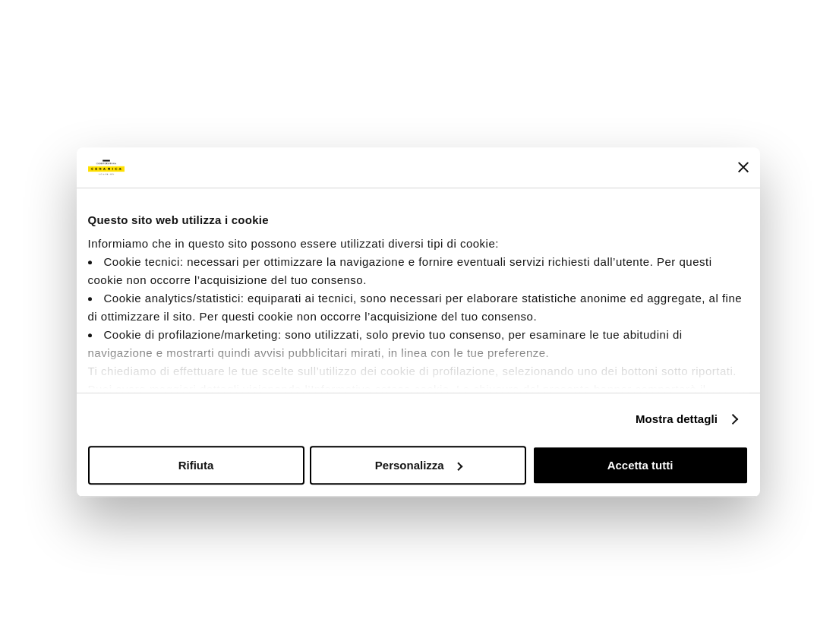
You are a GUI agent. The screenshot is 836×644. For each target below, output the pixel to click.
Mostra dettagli (677, 419)
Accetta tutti (640, 465)
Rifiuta (196, 465)
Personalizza (419, 465)
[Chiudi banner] (743, 167)
